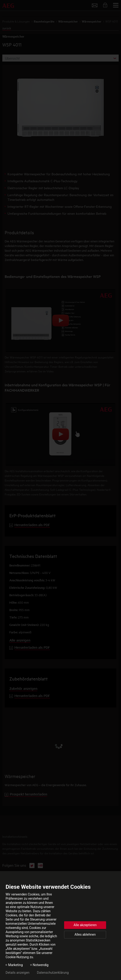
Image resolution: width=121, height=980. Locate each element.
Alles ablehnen (85, 934)
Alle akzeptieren (85, 925)
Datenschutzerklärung (53, 973)
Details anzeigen (17, 973)
